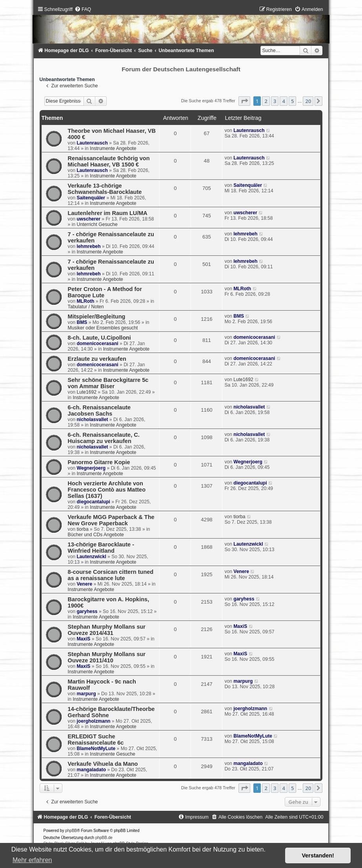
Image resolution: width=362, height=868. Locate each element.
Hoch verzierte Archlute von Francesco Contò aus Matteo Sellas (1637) (107, 490)
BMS (82, 322)
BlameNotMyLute (96, 749)
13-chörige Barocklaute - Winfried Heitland (101, 548)
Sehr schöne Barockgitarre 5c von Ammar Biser (108, 383)
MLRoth (85, 301)
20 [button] (308, 101)
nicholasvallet (92, 420)
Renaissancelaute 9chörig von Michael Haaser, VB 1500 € (109, 161)
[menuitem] (83, 9)
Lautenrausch (92, 143)
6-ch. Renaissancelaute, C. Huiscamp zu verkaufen (104, 438)
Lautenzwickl (91, 557)
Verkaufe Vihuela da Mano (103, 764)
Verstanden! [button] (318, 855)
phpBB (71, 831)
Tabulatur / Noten (86, 307)
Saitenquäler (91, 198)
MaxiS (83, 639)
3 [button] (275, 101)
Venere (84, 584)
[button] (244, 101)
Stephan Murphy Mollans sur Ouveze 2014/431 (107, 630)
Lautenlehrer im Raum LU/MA (108, 213)
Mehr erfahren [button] (32, 860)
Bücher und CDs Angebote (96, 535)
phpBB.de (104, 838)
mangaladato (91, 770)
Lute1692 (86, 392)
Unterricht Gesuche (97, 224)
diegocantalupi (93, 502)
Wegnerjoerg (91, 468)
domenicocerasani (97, 344)
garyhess (87, 611)
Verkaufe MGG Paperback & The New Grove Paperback (111, 520)
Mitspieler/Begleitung (97, 316)
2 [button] (266, 101)
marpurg (86, 694)
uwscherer (88, 219)
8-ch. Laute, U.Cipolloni (99, 338)
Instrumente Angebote (113, 148)
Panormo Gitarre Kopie (99, 462)
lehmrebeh (88, 246)
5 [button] (292, 101)
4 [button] (283, 101)
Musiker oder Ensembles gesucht (103, 328)
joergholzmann (93, 721)
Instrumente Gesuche (113, 754)
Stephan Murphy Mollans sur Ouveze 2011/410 (107, 657)
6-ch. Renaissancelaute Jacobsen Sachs (99, 410)
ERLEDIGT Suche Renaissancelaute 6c (96, 740)
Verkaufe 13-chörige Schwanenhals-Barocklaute (105, 189)
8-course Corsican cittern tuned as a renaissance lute (111, 575)
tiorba (82, 529)
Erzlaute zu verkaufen (97, 359)
